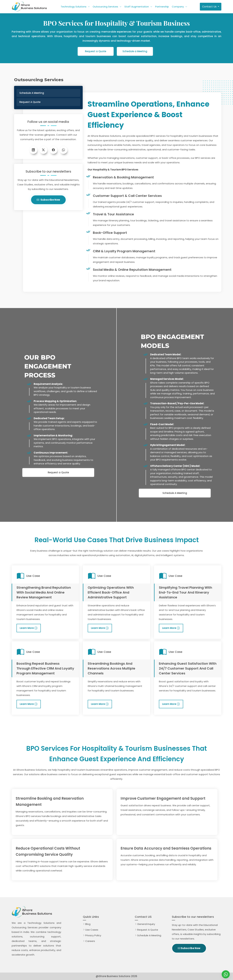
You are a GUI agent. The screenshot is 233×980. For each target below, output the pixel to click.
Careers (90, 941)
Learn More (27, 628)
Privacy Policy (93, 935)
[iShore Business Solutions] (226, 974)
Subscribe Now (48, 200)
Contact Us (210, 7)
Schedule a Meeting (135, 51)
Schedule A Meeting (175, 493)
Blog (88, 924)
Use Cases (92, 930)
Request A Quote (148, 930)
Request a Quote (96, 51)
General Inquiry (146, 924)
